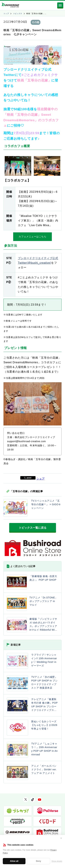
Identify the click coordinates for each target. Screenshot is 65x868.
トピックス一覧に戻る (33, 528)
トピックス (18, 14)
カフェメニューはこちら (32, 237)
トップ (6, 14)
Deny (38, 861)
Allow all (14, 861)
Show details (57, 861)
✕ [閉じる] (61, 838)
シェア (41, 479)
